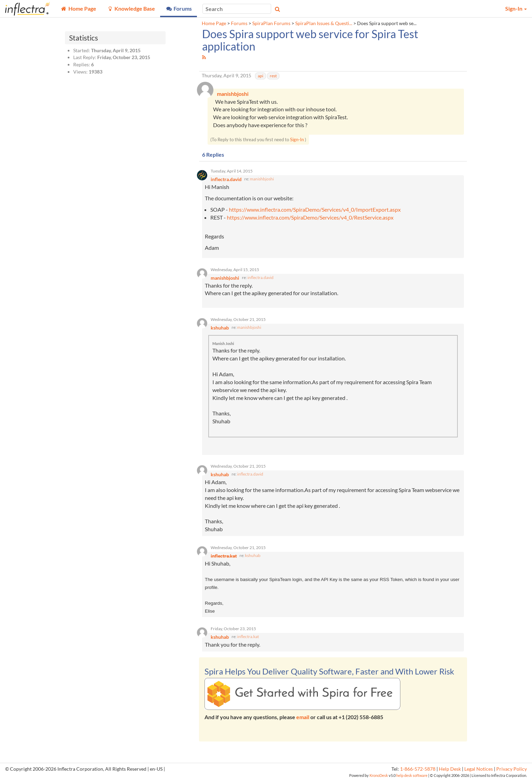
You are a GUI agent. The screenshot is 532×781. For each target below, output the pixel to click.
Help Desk (450, 770)
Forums (239, 23)
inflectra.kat (248, 637)
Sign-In (297, 140)
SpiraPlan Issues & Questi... (324, 23)
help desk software (412, 776)
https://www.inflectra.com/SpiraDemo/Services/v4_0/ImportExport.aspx (315, 209)
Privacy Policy (512, 770)
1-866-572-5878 (418, 770)
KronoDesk (379, 776)
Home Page (214, 23)
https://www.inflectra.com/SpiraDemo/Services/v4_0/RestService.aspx (310, 217)
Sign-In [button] (516, 8)
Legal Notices (479, 770)
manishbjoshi (262, 179)
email (303, 718)
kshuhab (253, 556)
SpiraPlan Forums (271, 23)
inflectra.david (261, 277)
